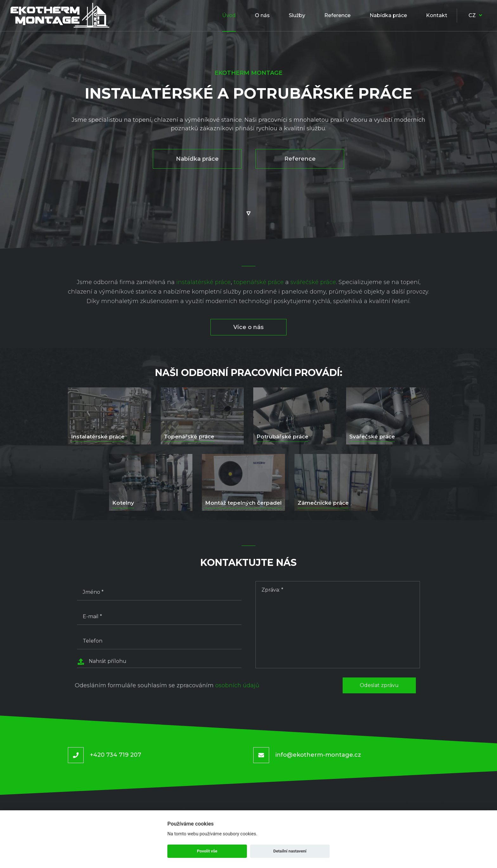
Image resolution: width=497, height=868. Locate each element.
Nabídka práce (197, 159)
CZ (475, 15)
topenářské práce (259, 282)
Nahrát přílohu (102, 662)
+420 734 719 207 (116, 755)
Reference (300, 159)
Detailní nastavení (290, 851)
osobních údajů (237, 685)
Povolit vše (207, 851)
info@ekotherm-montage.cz (318, 755)
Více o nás (248, 327)
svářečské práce (313, 282)
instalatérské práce (203, 282)
